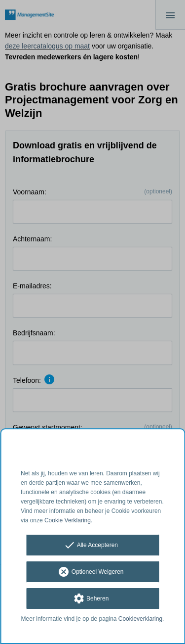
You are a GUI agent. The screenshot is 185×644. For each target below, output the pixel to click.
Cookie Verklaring (68, 520)
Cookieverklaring (140, 619)
